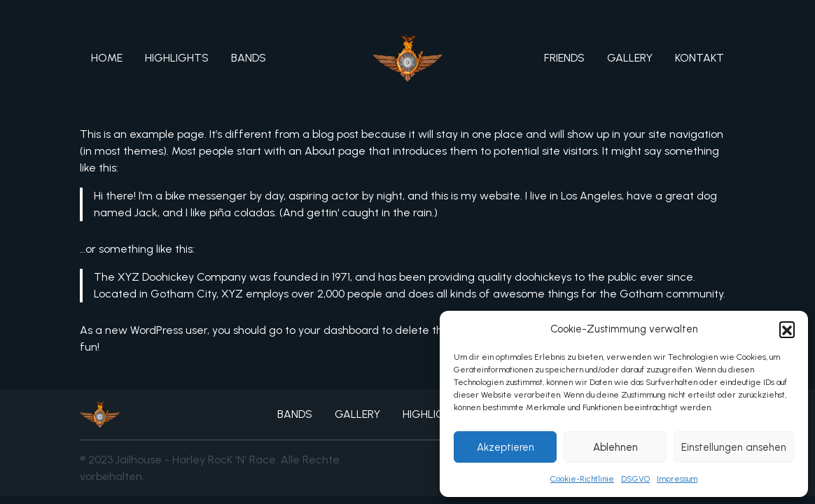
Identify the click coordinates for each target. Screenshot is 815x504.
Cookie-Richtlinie (582, 479)
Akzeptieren (506, 447)
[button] (787, 329)
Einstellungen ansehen (734, 447)
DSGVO (635, 479)
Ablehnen (615, 447)
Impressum (677, 479)
